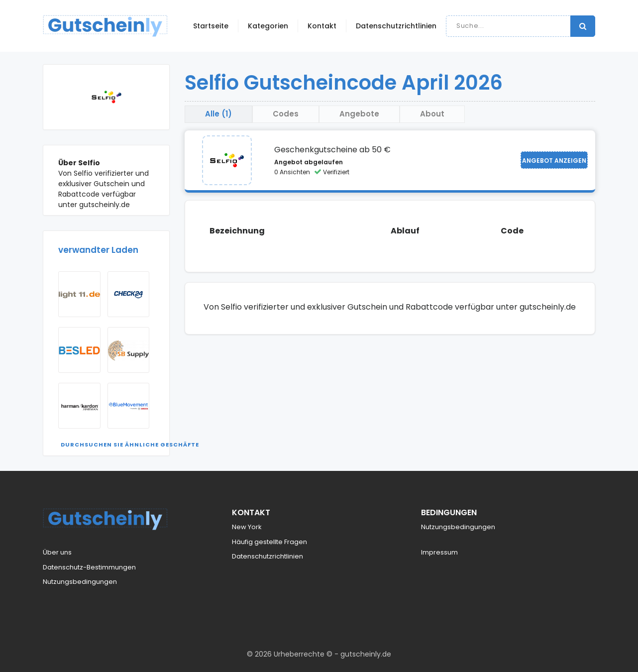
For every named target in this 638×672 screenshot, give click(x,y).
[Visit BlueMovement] (129, 406)
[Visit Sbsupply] (129, 350)
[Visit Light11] (79, 294)
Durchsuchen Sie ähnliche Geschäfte (130, 445)
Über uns (57, 552)
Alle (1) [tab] (218, 114)
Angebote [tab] (359, 114)
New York (247, 527)
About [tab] (432, 114)
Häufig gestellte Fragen (269, 542)
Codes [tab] (286, 114)
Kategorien (268, 26)
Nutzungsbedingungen (80, 582)
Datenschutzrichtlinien (396, 26)
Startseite (211, 26)
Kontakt (322, 26)
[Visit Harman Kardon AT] (79, 406)
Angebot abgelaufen (309, 162)
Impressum (439, 552)
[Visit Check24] (129, 294)
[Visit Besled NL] (79, 350)
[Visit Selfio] (227, 160)
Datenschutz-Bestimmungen (89, 567)
